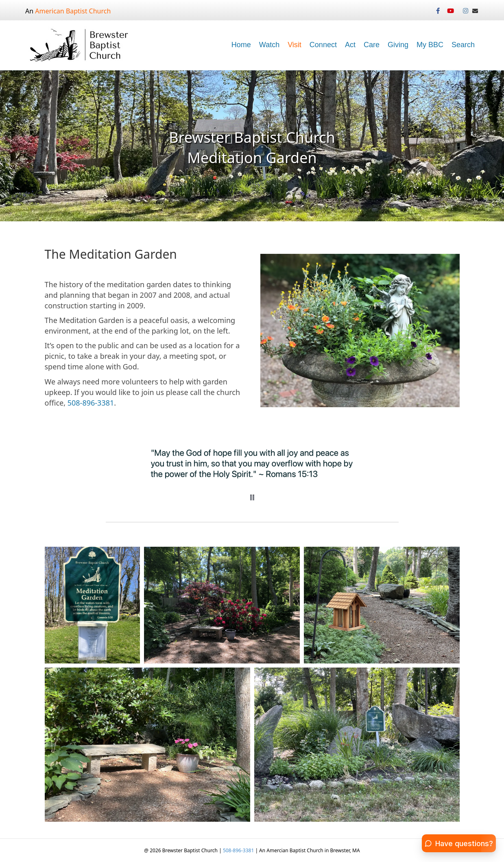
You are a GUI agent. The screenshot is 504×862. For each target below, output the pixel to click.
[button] (252, 498)
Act (350, 45)
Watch (269, 45)
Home (241, 45)
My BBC (430, 45)
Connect (323, 45)
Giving (398, 45)
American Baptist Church (73, 11)
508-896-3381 (91, 403)
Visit (295, 45)
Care (372, 45)
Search (463, 45)
